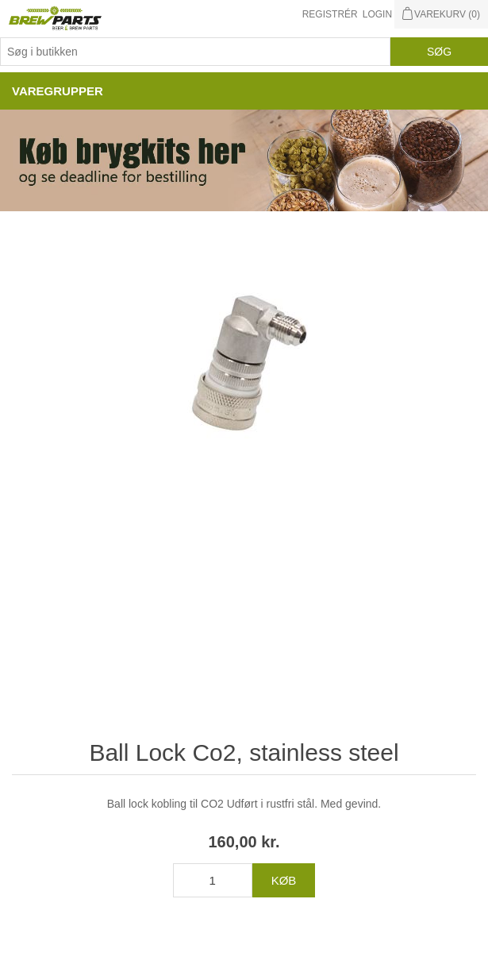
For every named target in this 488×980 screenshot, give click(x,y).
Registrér (330, 14)
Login (377, 14)
